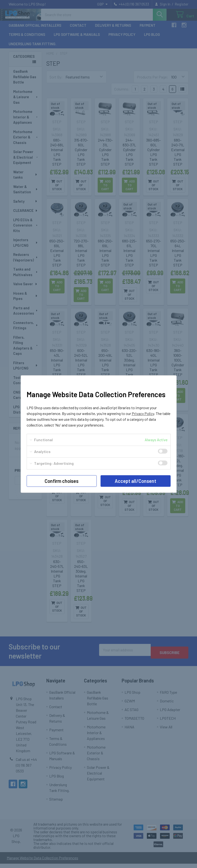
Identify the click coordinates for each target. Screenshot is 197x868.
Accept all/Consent (135, 481)
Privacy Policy (143, 413)
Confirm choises (62, 481)
